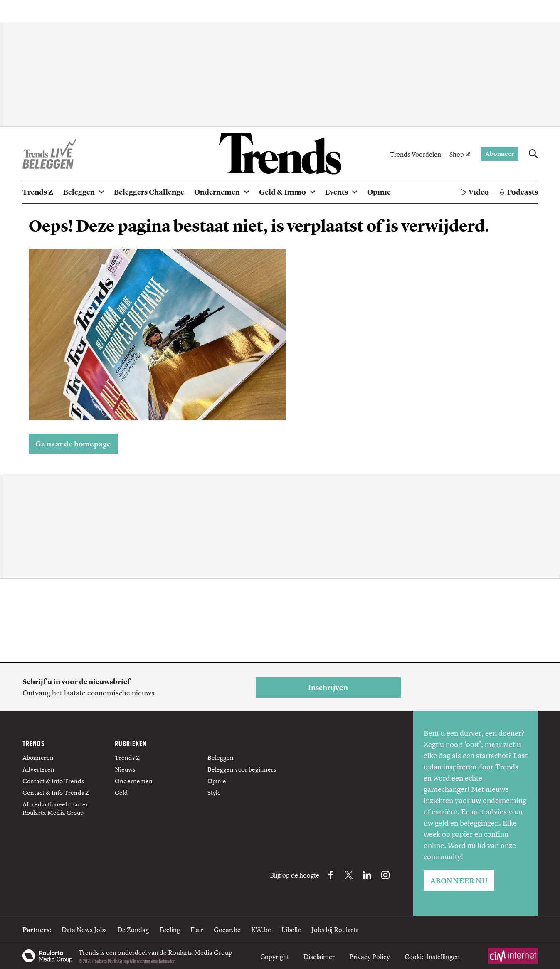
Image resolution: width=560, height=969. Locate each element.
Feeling (170, 930)
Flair (197, 930)
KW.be (261, 930)
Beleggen (221, 758)
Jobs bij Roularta (335, 930)
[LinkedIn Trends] (367, 875)
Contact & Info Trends (53, 781)
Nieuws (125, 769)
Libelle (291, 930)
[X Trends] (349, 875)
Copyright (275, 957)
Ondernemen (134, 781)
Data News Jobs (84, 930)
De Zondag (133, 930)
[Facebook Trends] (331, 875)
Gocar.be (227, 930)
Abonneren (38, 758)
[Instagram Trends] (385, 875)
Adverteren (38, 769)
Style (214, 793)
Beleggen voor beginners (242, 769)
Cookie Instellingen (432, 957)
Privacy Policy (370, 957)
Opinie (217, 781)
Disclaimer (319, 957)
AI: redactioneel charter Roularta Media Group (55, 808)
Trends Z (127, 758)
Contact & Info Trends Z (56, 793)
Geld (121, 793)
